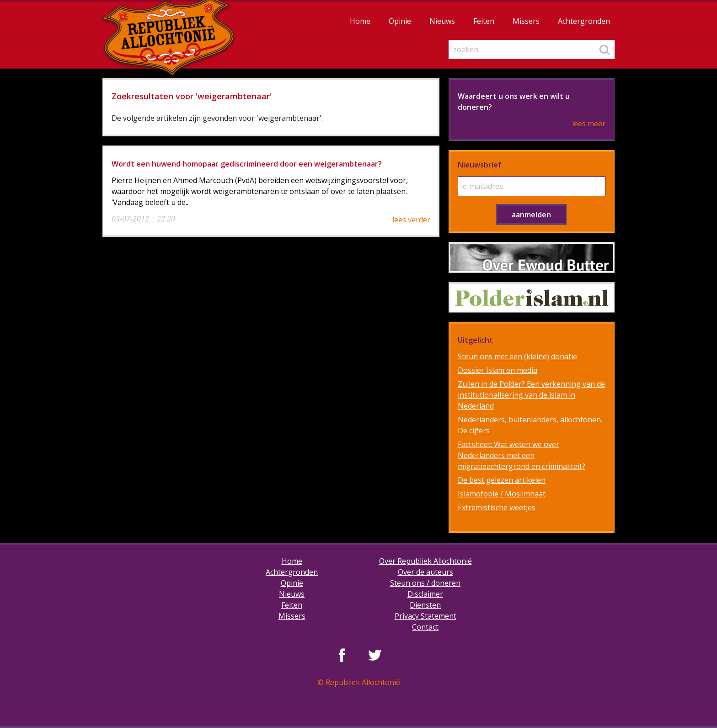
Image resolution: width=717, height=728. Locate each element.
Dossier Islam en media (498, 370)
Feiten (484, 21)
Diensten (425, 605)
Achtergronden (584, 21)
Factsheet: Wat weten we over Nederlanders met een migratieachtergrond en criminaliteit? (522, 455)
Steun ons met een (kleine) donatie (517, 356)
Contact (425, 627)
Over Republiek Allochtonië (425, 561)
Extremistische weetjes (497, 507)
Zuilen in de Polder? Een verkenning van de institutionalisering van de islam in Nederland (531, 395)
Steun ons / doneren (425, 583)
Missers (526, 21)
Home (360, 21)
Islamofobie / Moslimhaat (502, 494)
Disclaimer (425, 594)
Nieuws (442, 21)
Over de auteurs (425, 572)
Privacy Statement (425, 616)
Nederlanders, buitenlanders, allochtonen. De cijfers (530, 425)
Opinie (400, 21)
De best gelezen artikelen (502, 480)
